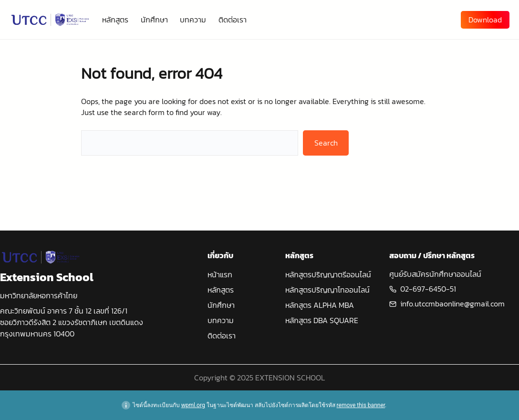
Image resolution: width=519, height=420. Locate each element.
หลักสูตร (221, 290)
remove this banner (361, 405)
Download (485, 20)
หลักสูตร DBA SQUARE (322, 320)
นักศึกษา (221, 305)
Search (326, 143)
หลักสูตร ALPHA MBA (320, 305)
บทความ (221, 320)
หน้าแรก (220, 274)
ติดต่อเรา (222, 336)
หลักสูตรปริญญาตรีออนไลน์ (328, 274)
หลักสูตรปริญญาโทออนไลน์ (327, 290)
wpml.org (193, 405)
